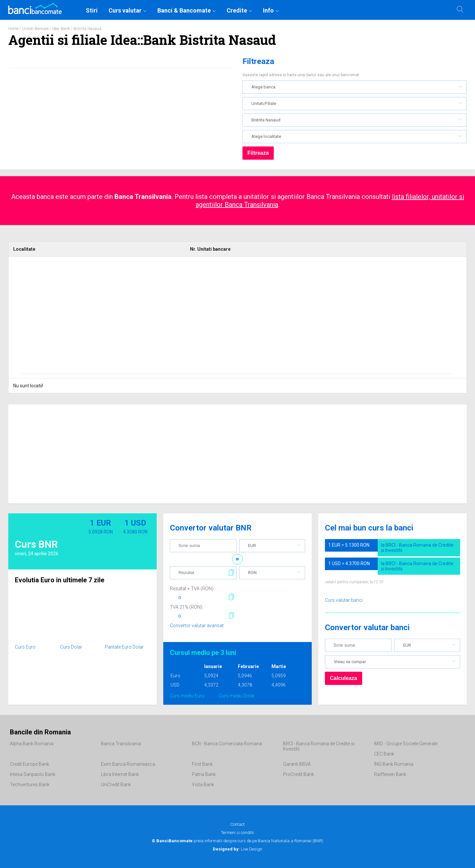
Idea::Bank (61, 29)
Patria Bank (204, 774)
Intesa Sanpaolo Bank (33, 774)
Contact (237, 824)
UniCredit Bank (116, 785)
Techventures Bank (30, 785)
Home (13, 29)
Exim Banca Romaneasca (128, 764)
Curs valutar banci (344, 600)
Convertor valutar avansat (197, 626)
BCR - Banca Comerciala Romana (227, 744)
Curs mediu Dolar (237, 696)
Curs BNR (36, 544)
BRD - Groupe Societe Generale (406, 744)
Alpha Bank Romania (32, 744)
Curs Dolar (71, 647)
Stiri (92, 10)
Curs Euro (25, 647)
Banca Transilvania (121, 744)
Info (268, 10)
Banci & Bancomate (184, 10)
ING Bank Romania (394, 764)
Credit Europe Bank (30, 764)
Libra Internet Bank (120, 774)
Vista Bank (203, 785)
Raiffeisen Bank (390, 774)
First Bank (202, 764)
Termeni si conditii (237, 833)
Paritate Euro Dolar (124, 647)
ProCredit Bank (299, 774)
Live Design (237, 849)
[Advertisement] (237, 317)
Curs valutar (125, 10)
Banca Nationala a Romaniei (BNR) (291, 841)
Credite (237, 10)
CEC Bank (384, 754)
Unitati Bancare (35, 29)
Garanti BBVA (297, 764)
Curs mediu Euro (187, 696)
